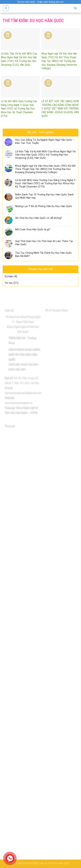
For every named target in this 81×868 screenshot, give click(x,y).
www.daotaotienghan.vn (18, 403)
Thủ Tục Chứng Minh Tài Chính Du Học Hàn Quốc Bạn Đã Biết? (43, 254)
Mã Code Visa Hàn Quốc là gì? (33, 229)
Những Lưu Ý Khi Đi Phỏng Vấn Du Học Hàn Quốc (44, 206)
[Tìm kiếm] (75, 8)
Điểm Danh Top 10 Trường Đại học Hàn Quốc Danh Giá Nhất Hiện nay (44, 196)
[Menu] (6, 8)
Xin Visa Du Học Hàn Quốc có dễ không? (39, 218)
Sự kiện (9, 276)
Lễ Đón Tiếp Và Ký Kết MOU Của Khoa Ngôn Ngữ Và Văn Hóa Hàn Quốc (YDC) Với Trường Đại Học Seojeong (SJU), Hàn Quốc (45, 155)
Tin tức (9, 283)
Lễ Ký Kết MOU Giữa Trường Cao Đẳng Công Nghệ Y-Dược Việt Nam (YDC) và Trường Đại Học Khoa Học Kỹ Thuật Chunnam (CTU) (46, 183)
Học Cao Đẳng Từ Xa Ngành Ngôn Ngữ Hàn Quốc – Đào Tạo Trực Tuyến (45, 141)
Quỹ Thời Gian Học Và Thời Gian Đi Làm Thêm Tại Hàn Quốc (44, 243)
